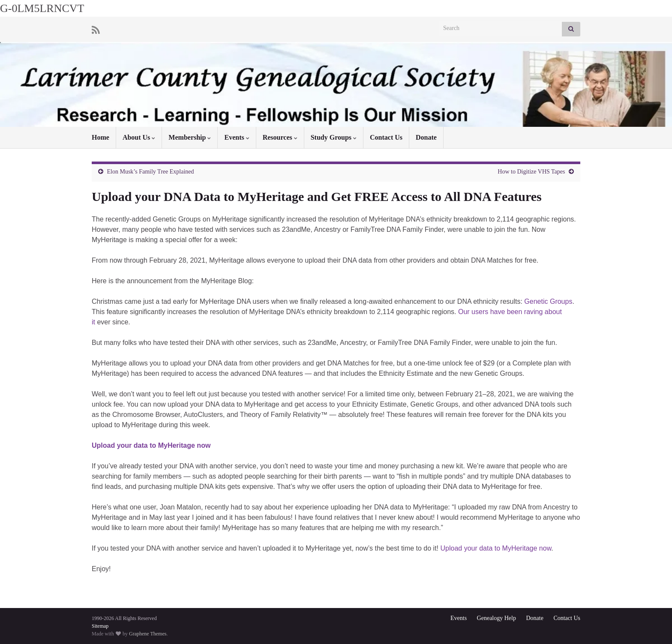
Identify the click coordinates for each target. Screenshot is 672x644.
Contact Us (386, 137)
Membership (190, 137)
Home (100, 137)
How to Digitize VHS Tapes (531, 172)
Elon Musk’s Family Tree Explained (151, 172)
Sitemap (100, 626)
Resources (280, 137)
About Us (139, 137)
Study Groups (334, 137)
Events (237, 137)
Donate (426, 137)
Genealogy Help (496, 618)
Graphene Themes (148, 634)
